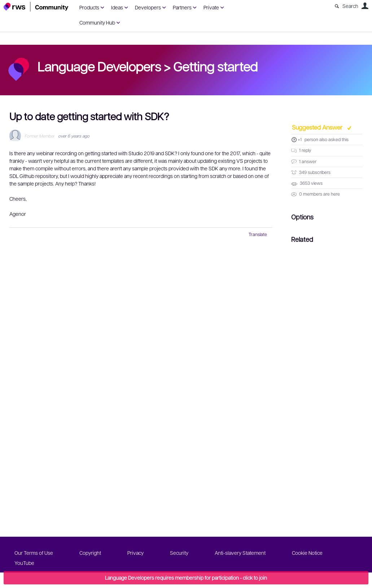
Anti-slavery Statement (240, 553)
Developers (148, 7)
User (365, 6)
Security (179, 553)
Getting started (215, 66)
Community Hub (97, 22)
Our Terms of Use (34, 553)
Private (211, 7)
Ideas (117, 7)
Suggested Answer (318, 127)
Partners (182, 7)
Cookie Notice (307, 553)
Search (350, 6)
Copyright (90, 553)
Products (89, 7)
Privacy (135, 553)
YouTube (24, 563)
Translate (258, 234)
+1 (300, 139)
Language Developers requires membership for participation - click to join (186, 578)
